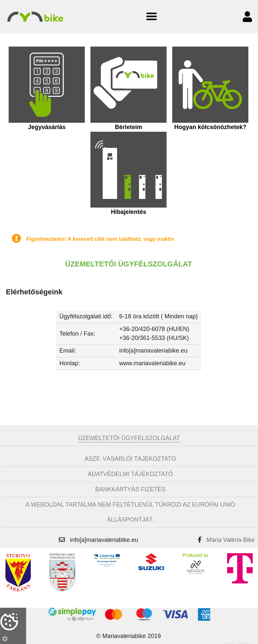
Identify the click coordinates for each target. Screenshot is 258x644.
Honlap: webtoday (238, 642)
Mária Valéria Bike (231, 538)
